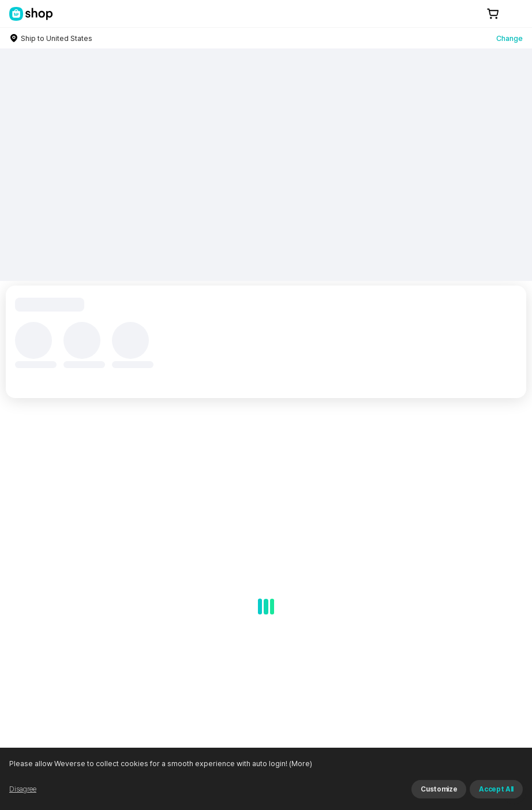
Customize (439, 789)
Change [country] (509, 38)
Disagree (23, 789)
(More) (300, 764)
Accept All (496, 789)
